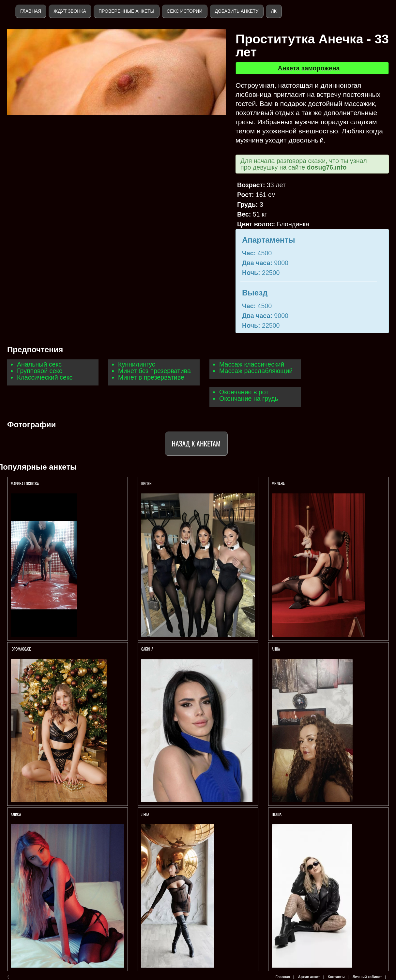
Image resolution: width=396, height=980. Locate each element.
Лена (145, 814)
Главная (31, 11)
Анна (276, 649)
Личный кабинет (367, 977)
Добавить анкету (236, 11)
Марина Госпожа (25, 483)
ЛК (274, 11)
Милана (278, 483)
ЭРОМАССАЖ (21, 649)
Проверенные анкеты (126, 11)
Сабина (147, 649)
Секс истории (184, 11)
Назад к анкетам (196, 443)
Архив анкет (309, 977)
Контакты (336, 977)
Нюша (277, 814)
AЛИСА (16, 814)
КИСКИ (147, 483)
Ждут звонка (70, 11)
